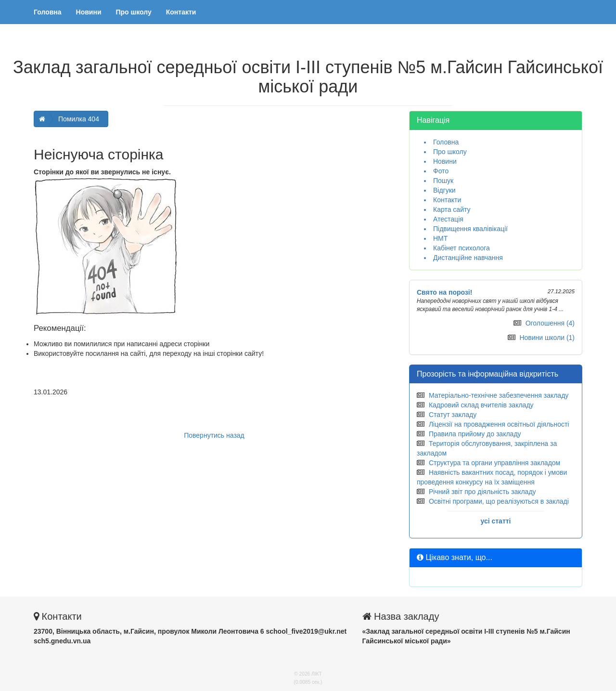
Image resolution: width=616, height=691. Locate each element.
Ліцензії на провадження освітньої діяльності (499, 424)
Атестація (448, 219)
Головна (48, 12)
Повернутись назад (214, 435)
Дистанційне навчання (468, 258)
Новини (89, 12)
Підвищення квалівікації (470, 229)
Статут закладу (453, 415)
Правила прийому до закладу (475, 434)
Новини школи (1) (547, 338)
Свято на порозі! (444, 292)
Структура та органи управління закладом (494, 463)
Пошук (443, 181)
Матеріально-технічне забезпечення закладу (499, 395)
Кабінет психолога (462, 248)
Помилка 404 (79, 119)
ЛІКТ (317, 674)
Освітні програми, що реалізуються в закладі (499, 501)
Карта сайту (452, 209)
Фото (441, 171)
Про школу (134, 12)
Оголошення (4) (550, 323)
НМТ (440, 238)
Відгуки (444, 190)
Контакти (181, 12)
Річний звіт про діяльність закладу (482, 492)
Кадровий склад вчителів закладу (481, 405)
